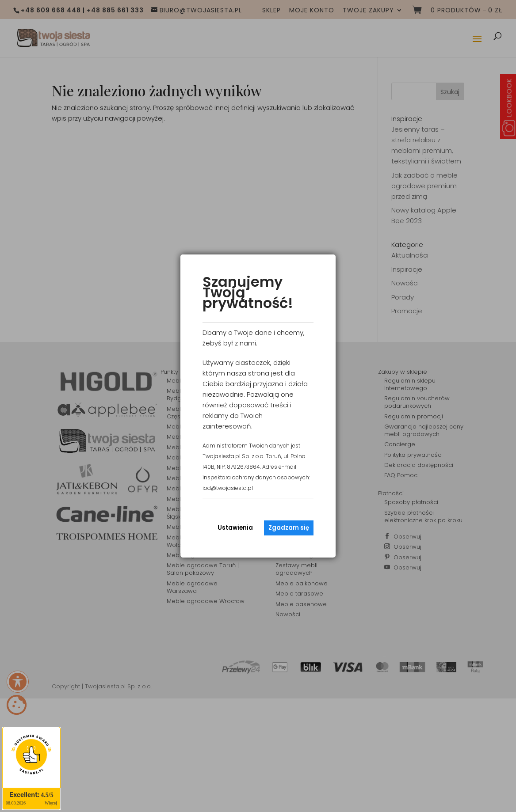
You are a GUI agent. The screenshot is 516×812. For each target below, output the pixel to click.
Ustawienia (235, 528)
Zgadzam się (289, 528)
